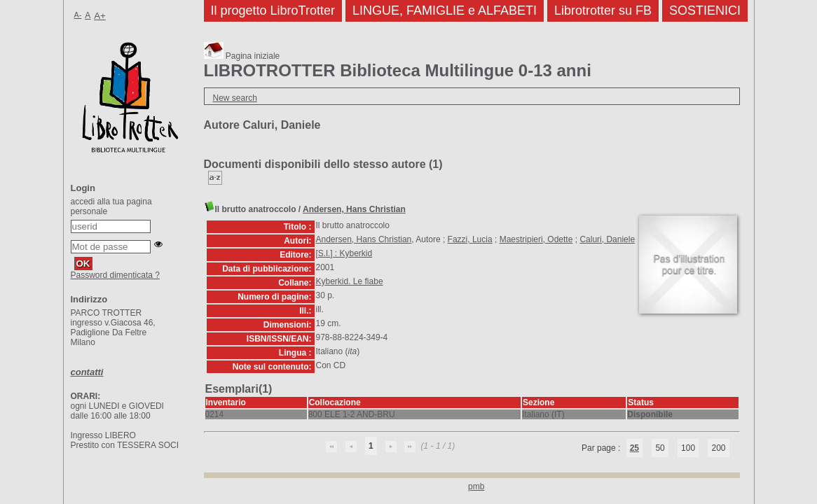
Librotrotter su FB (603, 10)
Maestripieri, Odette (536, 239)
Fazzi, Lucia (470, 239)
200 (718, 448)
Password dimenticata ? (115, 275)
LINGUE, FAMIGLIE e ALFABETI (445, 10)
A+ (100, 16)
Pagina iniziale (242, 56)
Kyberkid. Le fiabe (350, 281)
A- (78, 15)
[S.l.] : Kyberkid (344, 253)
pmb (476, 486)
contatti (87, 372)
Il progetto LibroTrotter (273, 10)
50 (660, 448)
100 (688, 448)
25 (634, 448)
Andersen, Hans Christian (354, 209)
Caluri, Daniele (607, 239)
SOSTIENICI (705, 10)
